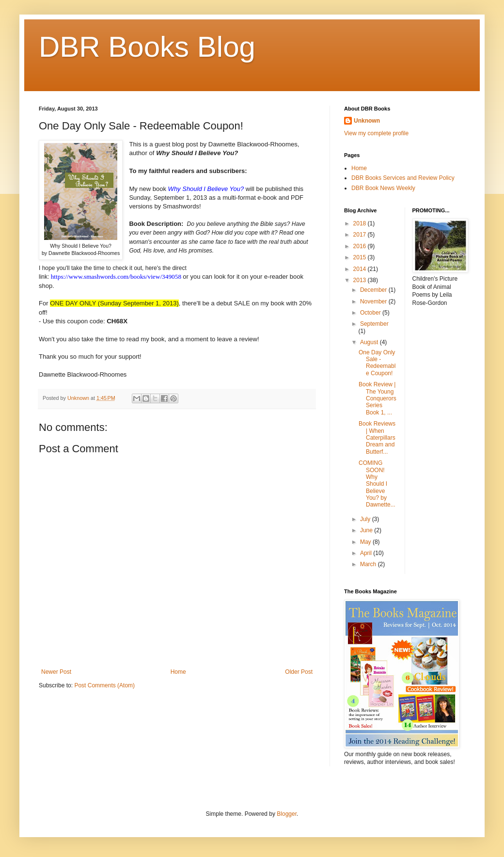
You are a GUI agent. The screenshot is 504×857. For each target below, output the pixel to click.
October (371, 313)
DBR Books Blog (147, 47)
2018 (361, 223)
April (367, 553)
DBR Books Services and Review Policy (403, 178)
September (374, 324)
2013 (361, 280)
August (370, 342)
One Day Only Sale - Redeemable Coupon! (377, 363)
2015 (361, 257)
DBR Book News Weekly (383, 188)
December (374, 290)
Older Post (299, 672)
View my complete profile (376, 133)
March (369, 564)
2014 (361, 269)
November (374, 302)
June (367, 530)
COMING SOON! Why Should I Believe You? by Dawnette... (377, 484)
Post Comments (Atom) (104, 685)
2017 (361, 235)
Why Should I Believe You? (206, 189)
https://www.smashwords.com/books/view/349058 (116, 277)
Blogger (287, 814)
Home (178, 672)
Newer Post (56, 672)
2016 (361, 246)
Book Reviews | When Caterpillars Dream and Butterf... (377, 438)
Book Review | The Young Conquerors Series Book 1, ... (378, 398)
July (366, 519)
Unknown (367, 121)
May (366, 542)
